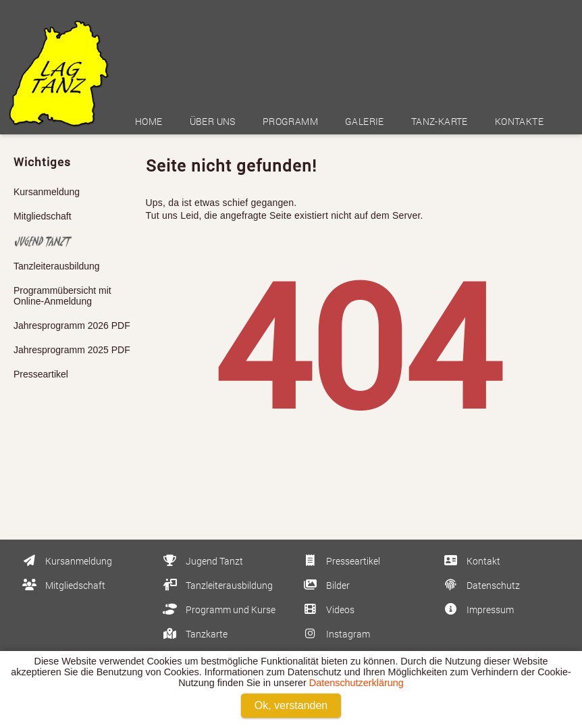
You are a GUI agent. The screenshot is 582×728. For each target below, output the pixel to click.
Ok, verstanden (291, 705)
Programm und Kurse (218, 609)
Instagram (336, 634)
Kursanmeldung (47, 192)
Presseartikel (41, 374)
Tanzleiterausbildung (57, 266)
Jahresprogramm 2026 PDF (72, 326)
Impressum (478, 609)
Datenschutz (481, 585)
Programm (290, 121)
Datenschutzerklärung (356, 683)
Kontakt (471, 561)
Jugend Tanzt (202, 561)
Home (149, 121)
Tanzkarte (194, 634)
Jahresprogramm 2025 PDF (72, 350)
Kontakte (519, 121)
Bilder (325, 585)
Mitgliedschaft (43, 216)
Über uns (213, 121)
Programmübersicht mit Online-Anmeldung (62, 296)
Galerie (365, 121)
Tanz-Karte (440, 121)
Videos (328, 609)
